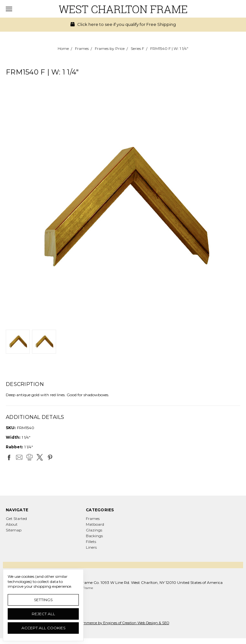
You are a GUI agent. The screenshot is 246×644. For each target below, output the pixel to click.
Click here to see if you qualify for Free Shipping (123, 24)
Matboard (95, 524)
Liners (91, 547)
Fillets (91, 542)
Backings (94, 536)
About (12, 524)
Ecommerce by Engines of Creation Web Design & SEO (123, 623)
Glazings (94, 530)
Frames (93, 518)
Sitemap (14, 530)
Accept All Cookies (43, 628)
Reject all (43, 614)
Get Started (16, 518)
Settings (43, 600)
